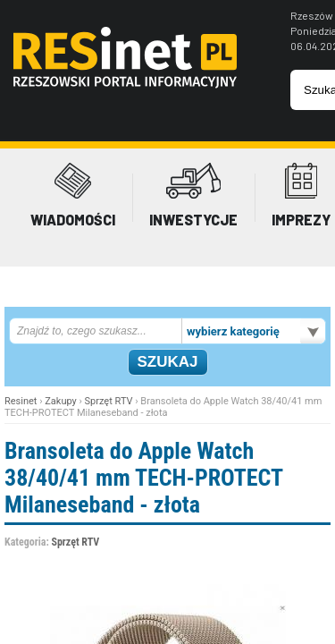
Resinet (21, 401)
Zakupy (61, 401)
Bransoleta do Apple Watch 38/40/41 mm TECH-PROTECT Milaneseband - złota (143, 478)
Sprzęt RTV (109, 401)
